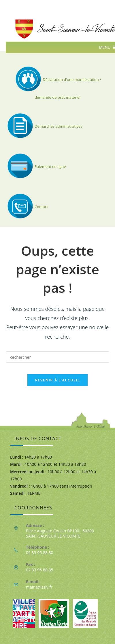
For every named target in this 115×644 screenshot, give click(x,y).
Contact (27, 207)
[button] (105, 47)
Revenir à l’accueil (57, 380)
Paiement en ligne (36, 166)
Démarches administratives (44, 126)
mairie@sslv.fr (39, 587)
